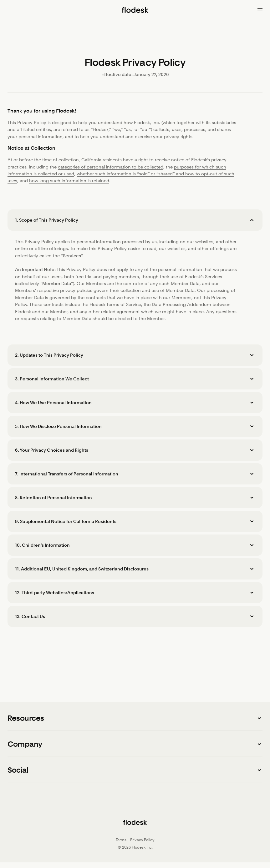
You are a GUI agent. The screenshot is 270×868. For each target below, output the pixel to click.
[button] (135, 220)
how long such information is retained (69, 181)
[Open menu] (260, 10)
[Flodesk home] (135, 10)
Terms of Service (124, 304)
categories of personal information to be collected (111, 167)
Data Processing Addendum (181, 304)
